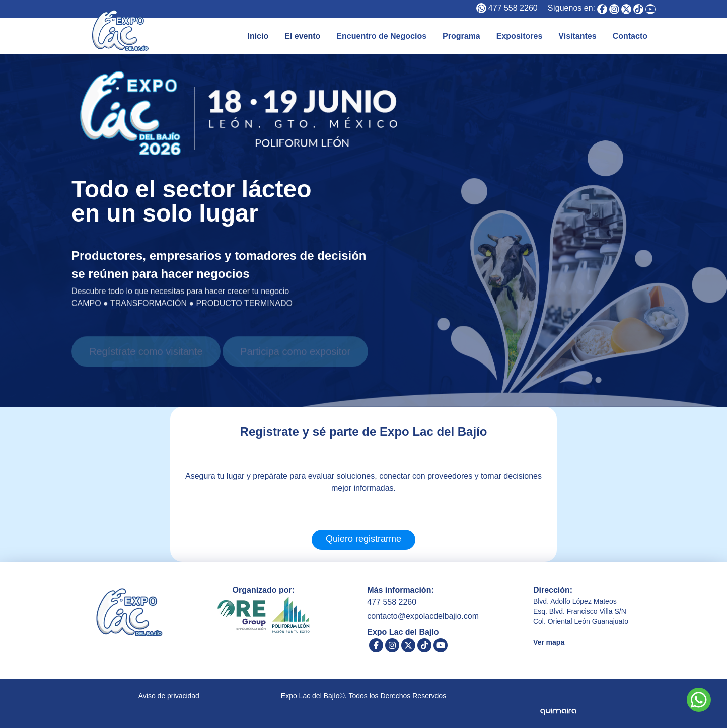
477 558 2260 (513, 8)
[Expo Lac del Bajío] (602, 9)
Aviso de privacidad (169, 696)
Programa (461, 36)
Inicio (258, 36)
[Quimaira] (558, 703)
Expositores (520, 36)
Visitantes (577, 36)
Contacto (630, 36)
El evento (302, 36)
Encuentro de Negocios (381, 36)
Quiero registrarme (363, 539)
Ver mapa (549, 642)
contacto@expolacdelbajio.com (423, 616)
